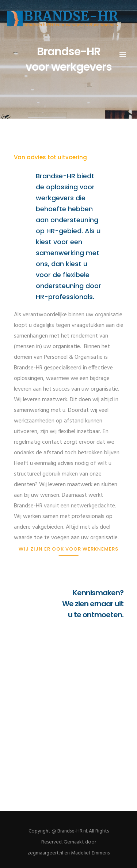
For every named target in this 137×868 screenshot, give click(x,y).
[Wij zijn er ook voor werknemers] (68, 549)
